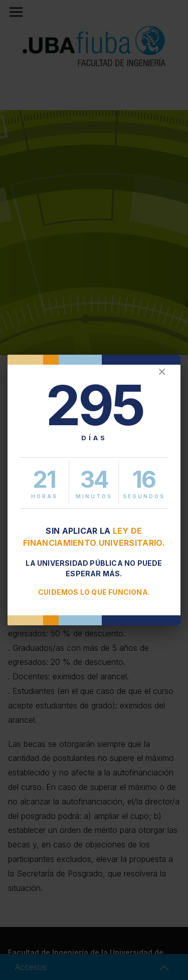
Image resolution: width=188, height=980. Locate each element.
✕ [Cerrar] (162, 372)
